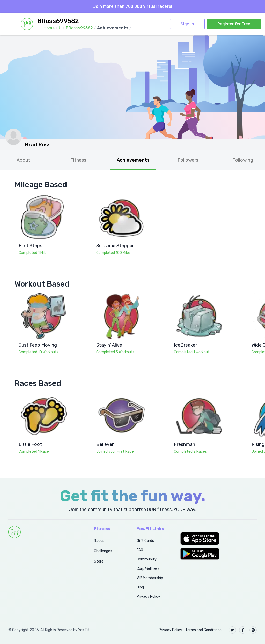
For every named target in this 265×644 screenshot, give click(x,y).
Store (99, 561)
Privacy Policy (148, 597)
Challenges (103, 551)
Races (99, 541)
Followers (188, 160)
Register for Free (234, 24)
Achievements (133, 160)
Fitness (78, 160)
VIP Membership (150, 578)
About (23, 160)
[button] (219, 538)
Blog (140, 587)
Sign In (187, 24)
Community (147, 559)
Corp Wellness (148, 569)
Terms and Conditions (203, 630)
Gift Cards (145, 541)
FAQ (140, 550)
